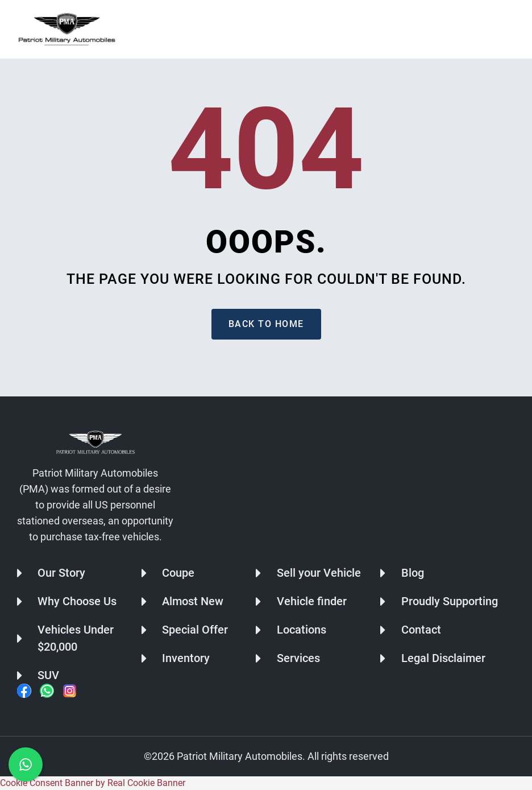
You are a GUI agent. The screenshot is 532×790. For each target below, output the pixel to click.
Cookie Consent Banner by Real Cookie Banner (93, 783)
